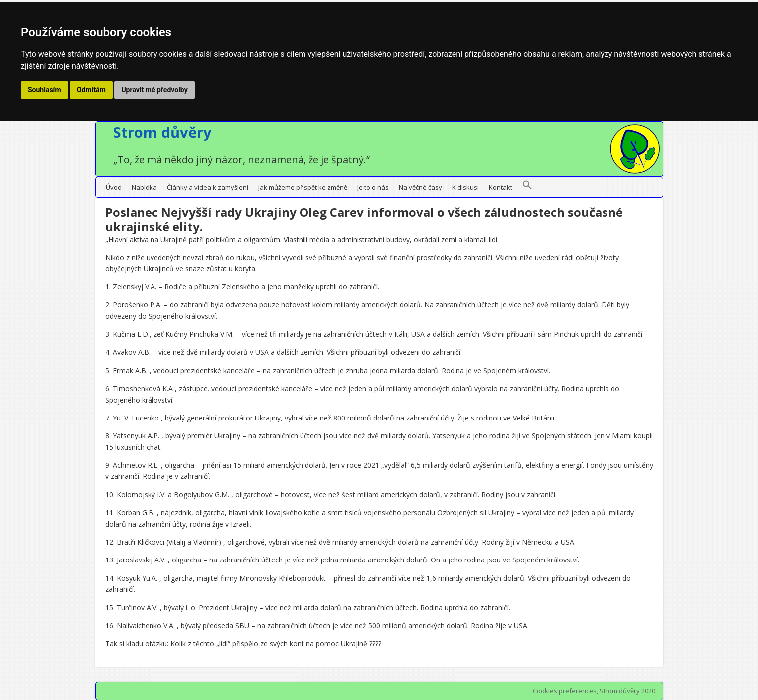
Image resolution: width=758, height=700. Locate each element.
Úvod (114, 187)
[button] (527, 187)
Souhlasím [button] (45, 90)
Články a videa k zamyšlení (208, 187)
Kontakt (501, 187)
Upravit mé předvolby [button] (154, 90)
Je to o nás (373, 187)
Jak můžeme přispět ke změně (303, 187)
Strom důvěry (162, 132)
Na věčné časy (420, 187)
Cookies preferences (565, 691)
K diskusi (465, 187)
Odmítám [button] (91, 90)
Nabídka (144, 187)
